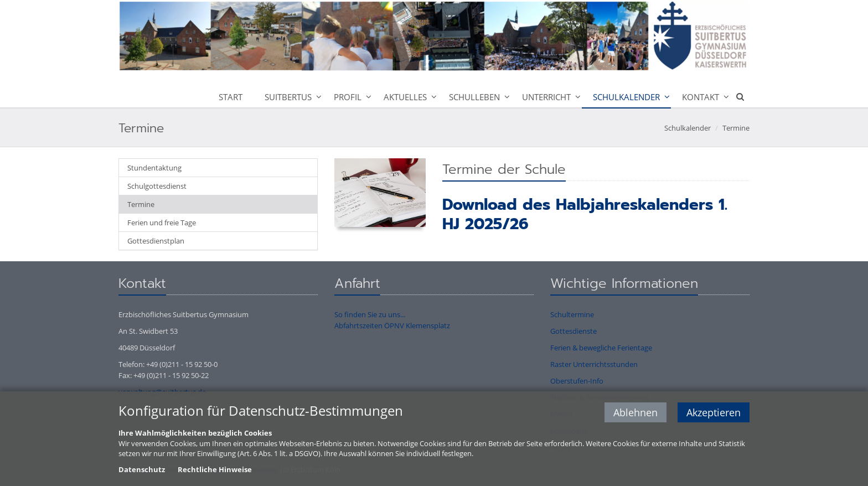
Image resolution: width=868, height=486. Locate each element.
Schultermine (572, 314)
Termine (736, 128)
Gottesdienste (573, 331)
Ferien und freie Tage (162, 223)
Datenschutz (142, 470)
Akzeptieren (714, 413)
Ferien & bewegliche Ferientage (601, 348)
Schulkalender (626, 97)
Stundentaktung (154, 168)
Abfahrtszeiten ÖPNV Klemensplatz (392, 325)
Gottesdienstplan (156, 241)
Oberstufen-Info (577, 381)
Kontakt (701, 97)
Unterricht (546, 97)
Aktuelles (405, 97)
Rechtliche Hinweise (215, 470)
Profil (348, 97)
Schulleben (474, 97)
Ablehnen (635, 413)
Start (231, 97)
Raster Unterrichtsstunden (594, 364)
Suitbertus (288, 97)
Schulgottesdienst (157, 186)
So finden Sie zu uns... (370, 314)
